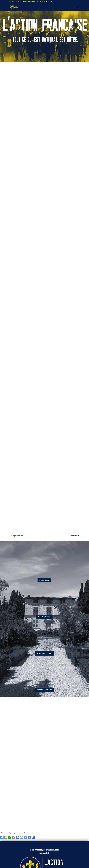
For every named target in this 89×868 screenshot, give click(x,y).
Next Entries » (75, 536)
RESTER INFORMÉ (44, 690)
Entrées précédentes (16, 536)
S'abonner (44, 580)
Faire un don (44, 617)
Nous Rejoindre (44, 653)
